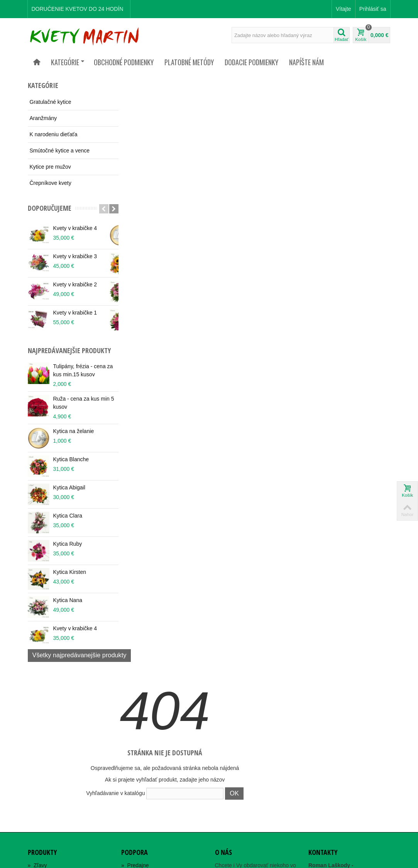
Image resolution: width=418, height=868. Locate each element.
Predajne (135, 714)
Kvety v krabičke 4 (75, 228)
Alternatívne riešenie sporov (157, 750)
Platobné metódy (189, 62)
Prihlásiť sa (373, 9)
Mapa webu (138, 732)
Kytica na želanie (74, 440)
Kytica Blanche (71, 468)
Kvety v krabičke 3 (75, 256)
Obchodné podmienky (124, 62)
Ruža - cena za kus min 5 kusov (81, 411)
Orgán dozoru (141, 741)
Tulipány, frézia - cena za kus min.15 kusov (80, 379)
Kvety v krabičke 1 (75, 313)
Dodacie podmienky (251, 62)
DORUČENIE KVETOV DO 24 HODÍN (78, 9)
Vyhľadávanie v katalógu (206, 210)
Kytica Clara (68, 524)
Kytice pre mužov (50, 167)
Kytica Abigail (69, 496)
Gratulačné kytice (51, 102)
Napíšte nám (306, 62)
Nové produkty (48, 723)
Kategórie (68, 62)
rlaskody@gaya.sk (350, 771)
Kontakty (135, 723)
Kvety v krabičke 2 (75, 284)
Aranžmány (43, 118)
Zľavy (37, 714)
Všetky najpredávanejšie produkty (80, 663)
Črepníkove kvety (51, 183)
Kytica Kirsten (70, 580)
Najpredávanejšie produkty (54, 355)
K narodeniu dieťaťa (54, 134)
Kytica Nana (68, 609)
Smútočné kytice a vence (60, 151)
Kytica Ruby (68, 552)
